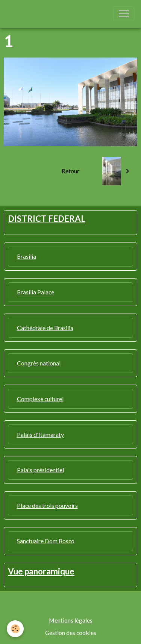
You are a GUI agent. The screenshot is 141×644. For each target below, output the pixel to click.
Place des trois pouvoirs (47, 505)
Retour (70, 171)
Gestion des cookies (71, 633)
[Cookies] (15, 629)
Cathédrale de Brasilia (45, 328)
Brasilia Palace (36, 292)
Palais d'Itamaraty (40, 434)
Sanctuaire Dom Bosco (46, 541)
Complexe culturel (40, 399)
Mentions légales (71, 620)
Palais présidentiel (40, 470)
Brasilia (27, 256)
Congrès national (39, 363)
